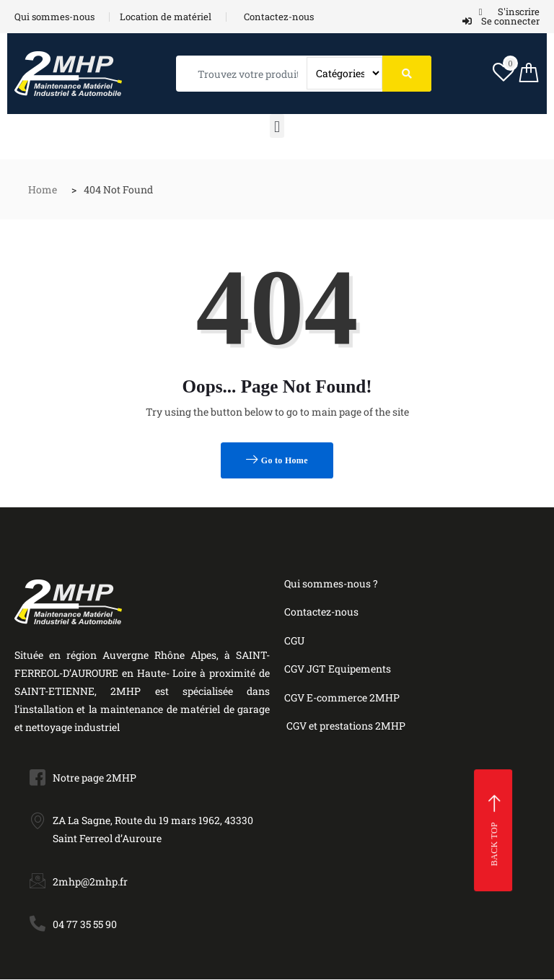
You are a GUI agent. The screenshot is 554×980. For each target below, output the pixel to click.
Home (43, 189)
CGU (294, 640)
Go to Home (277, 460)
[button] (277, 126)
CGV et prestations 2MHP (346, 726)
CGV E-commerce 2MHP (342, 697)
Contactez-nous (321, 612)
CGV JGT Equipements (338, 669)
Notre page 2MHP (94, 778)
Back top (495, 830)
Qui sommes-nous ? (331, 583)
